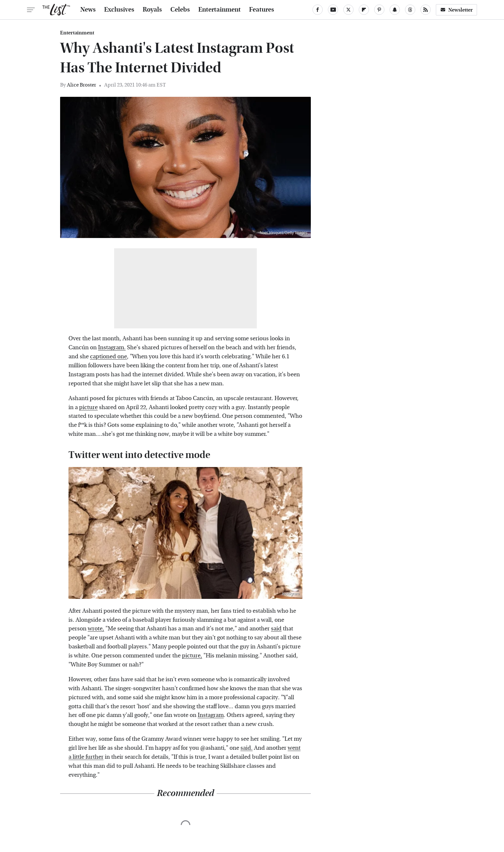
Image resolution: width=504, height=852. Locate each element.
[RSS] (426, 10)
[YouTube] (333, 10)
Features (262, 10)
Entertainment (220, 10)
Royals (152, 10)
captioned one (108, 357)
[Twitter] (348, 10)
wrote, (96, 629)
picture (88, 407)
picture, (192, 656)
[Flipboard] (364, 10)
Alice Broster (81, 85)
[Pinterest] (379, 10)
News (88, 10)
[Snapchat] (395, 10)
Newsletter (456, 10)
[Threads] (410, 10)
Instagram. (112, 348)
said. (247, 748)
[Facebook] (318, 10)
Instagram (291, 594)
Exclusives (119, 10)
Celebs (180, 10)
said (276, 629)
